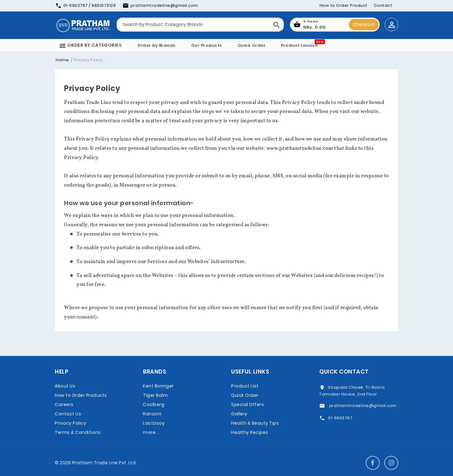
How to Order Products (81, 395)
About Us (65, 386)
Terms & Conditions (78, 432)
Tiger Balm (155, 395)
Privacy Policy (70, 423)
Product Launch (299, 45)
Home (62, 60)
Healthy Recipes (250, 432)
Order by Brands (157, 45)
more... (151, 432)
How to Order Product (344, 5)
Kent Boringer (158, 386)
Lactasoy (154, 423)
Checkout (364, 24)
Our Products (207, 45)
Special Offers (248, 405)
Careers (64, 405)
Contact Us (68, 414)
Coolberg (154, 405)
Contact (383, 5)
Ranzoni (152, 414)
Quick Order (252, 45)
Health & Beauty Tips (255, 423)
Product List (245, 386)
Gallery (239, 414)
